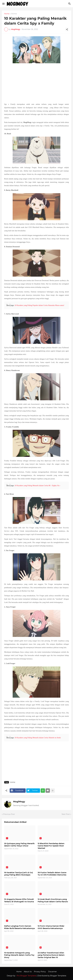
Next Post (66, 814)
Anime (14, 14)
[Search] (70, 4)
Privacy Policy (40, 972)
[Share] (67, 29)
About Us (28, 972)
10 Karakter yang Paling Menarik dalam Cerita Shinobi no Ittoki (38, 738)
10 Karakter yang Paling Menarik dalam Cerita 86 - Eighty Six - (38, 485)
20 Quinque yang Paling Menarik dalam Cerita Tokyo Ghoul (19, 845)
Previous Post (9, 814)
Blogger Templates (58, 976)
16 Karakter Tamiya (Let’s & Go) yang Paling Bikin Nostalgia (18, 874)
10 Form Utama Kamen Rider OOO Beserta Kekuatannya (51, 927)
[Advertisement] (36, 83)
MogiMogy (19, 802)
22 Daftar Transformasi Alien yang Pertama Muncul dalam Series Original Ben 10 (51, 955)
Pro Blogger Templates (27, 976)
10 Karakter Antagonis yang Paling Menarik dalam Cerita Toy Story (19, 955)
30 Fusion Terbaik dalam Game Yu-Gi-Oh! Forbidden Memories (52, 874)
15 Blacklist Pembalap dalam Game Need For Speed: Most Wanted (51, 846)
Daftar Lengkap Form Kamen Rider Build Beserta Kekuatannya (19, 927)
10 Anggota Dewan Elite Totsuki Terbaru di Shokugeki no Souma (19, 900)
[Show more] (53, 791)
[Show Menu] (3, 4)
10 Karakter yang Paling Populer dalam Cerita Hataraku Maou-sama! (39, 305)
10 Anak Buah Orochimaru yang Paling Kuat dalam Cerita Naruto (53, 900)
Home (7, 14)
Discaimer (52, 972)
